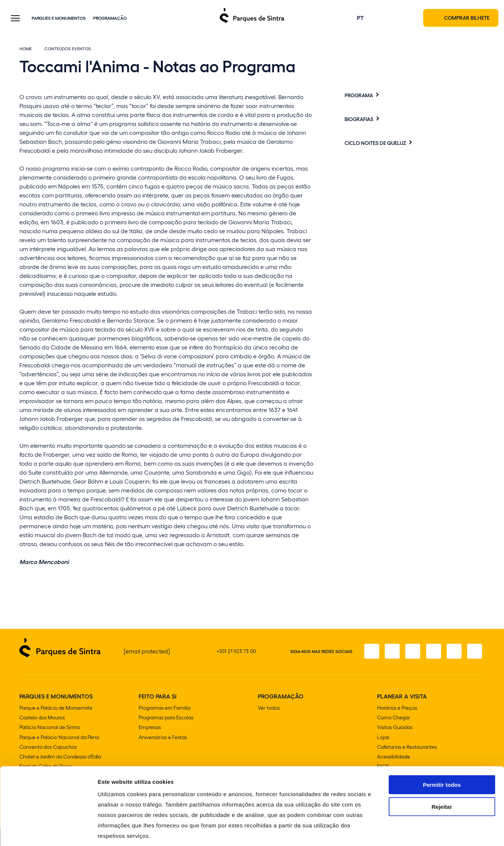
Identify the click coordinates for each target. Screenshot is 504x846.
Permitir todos (442, 749)
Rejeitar (442, 771)
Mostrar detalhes (409, 831)
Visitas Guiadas (395, 728)
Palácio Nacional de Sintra (50, 728)
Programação (110, 18)
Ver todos (269, 708)
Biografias (359, 120)
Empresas (150, 728)
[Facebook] (370, 652)
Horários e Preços (397, 708)
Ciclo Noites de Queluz (375, 143)
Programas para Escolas (166, 718)
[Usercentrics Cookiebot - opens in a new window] (48, 831)
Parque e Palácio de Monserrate (56, 708)
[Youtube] (453, 652)
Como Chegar (394, 718)
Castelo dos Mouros (42, 718)
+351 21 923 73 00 (236, 652)
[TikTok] (432, 652)
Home (26, 49)
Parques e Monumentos (59, 18)
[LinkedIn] (474, 652)
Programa (359, 96)
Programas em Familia (164, 708)
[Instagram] (391, 652)
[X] (412, 652)
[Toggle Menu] (15, 19)
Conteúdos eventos (68, 49)
